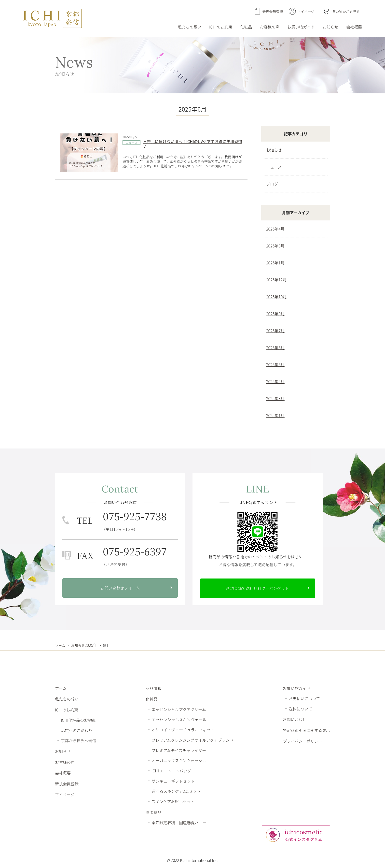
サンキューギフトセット (173, 781)
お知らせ (330, 27)
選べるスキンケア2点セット (176, 791)
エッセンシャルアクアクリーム (179, 709)
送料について (301, 709)
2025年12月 (276, 280)
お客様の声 (270, 27)
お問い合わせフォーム (120, 588)
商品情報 (153, 688)
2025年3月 (275, 398)
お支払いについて (304, 698)
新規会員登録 (273, 12)
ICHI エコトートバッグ (171, 771)
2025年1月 (275, 415)
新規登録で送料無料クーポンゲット (258, 588)
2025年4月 (275, 381)
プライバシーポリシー (302, 741)
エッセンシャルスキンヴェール (179, 719)
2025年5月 (275, 364)
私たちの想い (190, 27)
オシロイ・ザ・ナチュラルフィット (183, 730)
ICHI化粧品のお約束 (78, 720)
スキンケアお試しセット (173, 801)
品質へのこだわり (77, 730)
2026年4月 (275, 229)
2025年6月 (275, 347)
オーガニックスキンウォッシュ (179, 760)
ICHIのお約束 (221, 27)
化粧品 (246, 27)
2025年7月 (275, 331)
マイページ (306, 12)
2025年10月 (276, 297)
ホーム (61, 688)
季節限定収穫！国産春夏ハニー (179, 822)
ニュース (131, 142)
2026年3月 (275, 246)
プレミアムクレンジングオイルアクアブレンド (192, 740)
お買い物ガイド (301, 27)
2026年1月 (275, 263)
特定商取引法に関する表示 (306, 730)
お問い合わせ (295, 719)
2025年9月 (275, 314)
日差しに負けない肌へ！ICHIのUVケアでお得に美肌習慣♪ (192, 144)
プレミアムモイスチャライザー (179, 750)
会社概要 (354, 27)
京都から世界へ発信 (79, 740)
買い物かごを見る (346, 12)
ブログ (272, 184)
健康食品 (153, 812)
